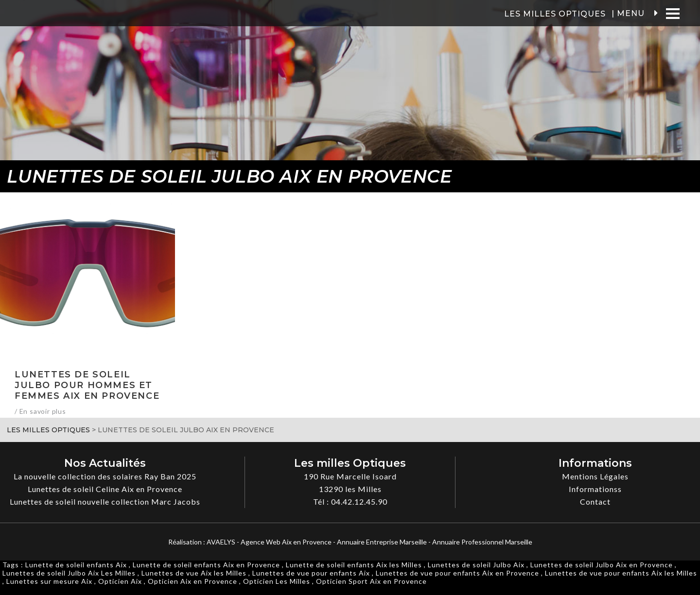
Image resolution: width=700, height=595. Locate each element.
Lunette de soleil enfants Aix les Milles (354, 565)
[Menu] (673, 13)
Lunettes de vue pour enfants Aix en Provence (457, 573)
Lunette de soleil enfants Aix (76, 565)
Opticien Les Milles (277, 581)
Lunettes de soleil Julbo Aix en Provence (602, 565)
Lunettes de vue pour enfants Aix (311, 573)
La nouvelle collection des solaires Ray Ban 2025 (105, 476)
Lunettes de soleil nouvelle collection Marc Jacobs (105, 501)
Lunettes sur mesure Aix (49, 581)
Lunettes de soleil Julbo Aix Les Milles (69, 573)
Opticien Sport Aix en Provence (371, 581)
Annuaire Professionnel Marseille (482, 542)
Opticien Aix (120, 581)
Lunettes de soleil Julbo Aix (476, 565)
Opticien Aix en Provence (192, 581)
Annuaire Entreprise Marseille (382, 542)
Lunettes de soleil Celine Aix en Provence (105, 489)
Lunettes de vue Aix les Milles (194, 573)
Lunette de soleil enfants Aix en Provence (206, 565)
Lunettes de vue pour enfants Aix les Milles (621, 573)
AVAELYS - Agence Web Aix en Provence (269, 542)
